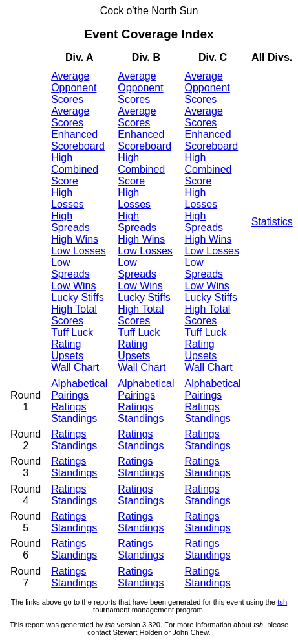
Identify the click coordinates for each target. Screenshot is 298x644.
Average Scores (70, 117)
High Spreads (70, 222)
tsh (282, 602)
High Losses (68, 198)
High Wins (75, 239)
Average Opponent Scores (74, 88)
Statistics (272, 222)
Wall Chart (75, 367)
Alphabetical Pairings (79, 389)
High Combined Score (75, 169)
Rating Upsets (67, 350)
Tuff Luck (72, 332)
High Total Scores (74, 315)
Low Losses (79, 251)
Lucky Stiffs (78, 297)
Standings (74, 418)
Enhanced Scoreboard (78, 140)
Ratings (69, 407)
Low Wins (73, 286)
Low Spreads (70, 268)
